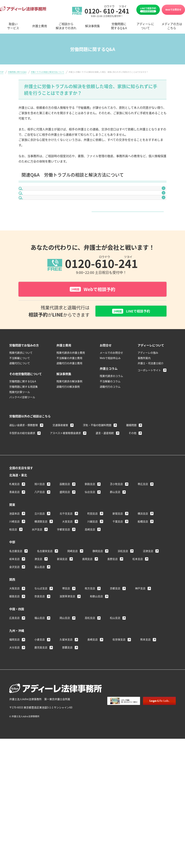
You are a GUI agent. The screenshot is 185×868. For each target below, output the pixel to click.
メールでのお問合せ (111, 387)
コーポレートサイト (149, 404)
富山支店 (40, 601)
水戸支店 (37, 563)
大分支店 (14, 681)
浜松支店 (123, 585)
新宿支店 (118, 547)
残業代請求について (21, 387)
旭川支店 (40, 518)
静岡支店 (98, 585)
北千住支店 (66, 547)
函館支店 (65, 518)
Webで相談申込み (110, 392)
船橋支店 (143, 555)
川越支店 (92, 555)
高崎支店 (90, 563)
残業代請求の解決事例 (69, 415)
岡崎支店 (73, 585)
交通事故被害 (60, 459)
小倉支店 (40, 673)
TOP (2, 72)
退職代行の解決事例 (68, 421)
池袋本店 (14, 547)
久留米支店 (66, 673)
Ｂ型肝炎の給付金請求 (22, 467)
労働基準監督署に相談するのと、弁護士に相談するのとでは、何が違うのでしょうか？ (86, 192)
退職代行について (20, 397)
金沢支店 (14, 601)
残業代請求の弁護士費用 (71, 387)
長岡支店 (87, 593)
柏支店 (13, 563)
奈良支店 (40, 630)
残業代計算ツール (20, 426)
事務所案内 (144, 392)
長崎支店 (92, 673)
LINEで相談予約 (148, 10)
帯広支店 (143, 518)
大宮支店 (67, 555)
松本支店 (138, 593)
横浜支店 (143, 547)
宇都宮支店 (63, 563)
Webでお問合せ (173, 10)
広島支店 (14, 652)
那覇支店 (67, 681)
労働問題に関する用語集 (23, 421)
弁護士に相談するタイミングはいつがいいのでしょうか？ (67, 205)
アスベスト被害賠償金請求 (65, 467)
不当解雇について (20, 392)
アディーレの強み (148, 387)
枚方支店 (90, 622)
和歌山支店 (96, 630)
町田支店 (92, 547)
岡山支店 (65, 652)
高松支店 (90, 652)
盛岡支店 (65, 526)
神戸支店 (140, 622)
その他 (132, 467)
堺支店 (66, 622)
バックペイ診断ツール (22, 431)
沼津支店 (148, 585)
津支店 (38, 593)
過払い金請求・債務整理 (23, 459)
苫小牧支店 (116, 518)
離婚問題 (131, 459)
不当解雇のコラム (110, 415)
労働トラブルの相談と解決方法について (48, 72)
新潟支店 (62, 593)
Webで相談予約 (92, 322)
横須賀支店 (41, 555)
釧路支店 (90, 518)
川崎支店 (14, 555)
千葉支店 (118, 555)
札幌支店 (14, 518)
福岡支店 (14, 673)
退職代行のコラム (110, 421)
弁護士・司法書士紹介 (151, 397)
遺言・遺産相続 (105, 467)
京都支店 (115, 622)
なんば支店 (41, 622)
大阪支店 (14, 622)
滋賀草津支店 (67, 630)
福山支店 (40, 652)
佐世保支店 (119, 673)
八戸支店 (40, 526)
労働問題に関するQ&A (17, 72)
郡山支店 (115, 526)
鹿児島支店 (41, 681)
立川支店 (40, 547)
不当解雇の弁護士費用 (69, 392)
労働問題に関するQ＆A (23, 415)
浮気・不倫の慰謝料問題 (97, 459)
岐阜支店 (14, 593)
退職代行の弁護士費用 (69, 397)
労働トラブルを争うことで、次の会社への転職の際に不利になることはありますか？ (85, 218)
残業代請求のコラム (111, 410)
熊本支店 (145, 673)
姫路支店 (14, 630)
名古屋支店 (16, 585)
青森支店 (14, 526)
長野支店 (112, 593)
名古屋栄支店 (45, 585)
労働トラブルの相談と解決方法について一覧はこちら (91, 239)
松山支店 (115, 652)
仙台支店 (90, 526)
